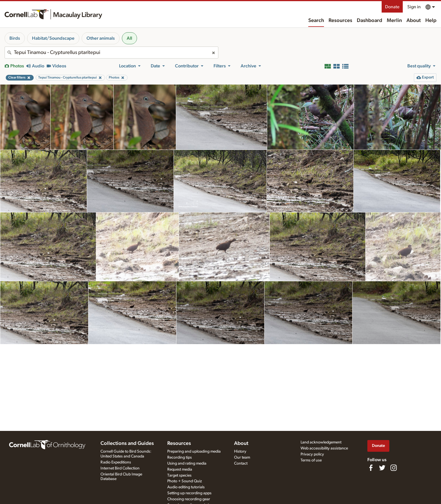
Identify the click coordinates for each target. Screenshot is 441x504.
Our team (242, 457)
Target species (179, 475)
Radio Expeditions (116, 462)
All (129, 38)
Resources (340, 21)
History (240, 451)
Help (431, 21)
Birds (15, 38)
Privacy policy (312, 454)
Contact (241, 463)
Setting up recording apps (189, 493)
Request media (180, 469)
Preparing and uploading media (194, 451)
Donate (392, 7)
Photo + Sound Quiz (185, 481)
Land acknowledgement (321, 442)
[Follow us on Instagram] (394, 468)
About (414, 21)
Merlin (394, 21)
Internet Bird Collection (120, 468)
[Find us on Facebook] (371, 468)
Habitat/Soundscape (53, 38)
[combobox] (111, 53)
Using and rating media (187, 463)
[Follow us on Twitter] (382, 468)
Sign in (414, 7)
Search (316, 21)
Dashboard (369, 21)
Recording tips (180, 457)
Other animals (101, 38)
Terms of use (311, 460)
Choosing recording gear (189, 499)
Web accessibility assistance (324, 448)
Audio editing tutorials (186, 487)
